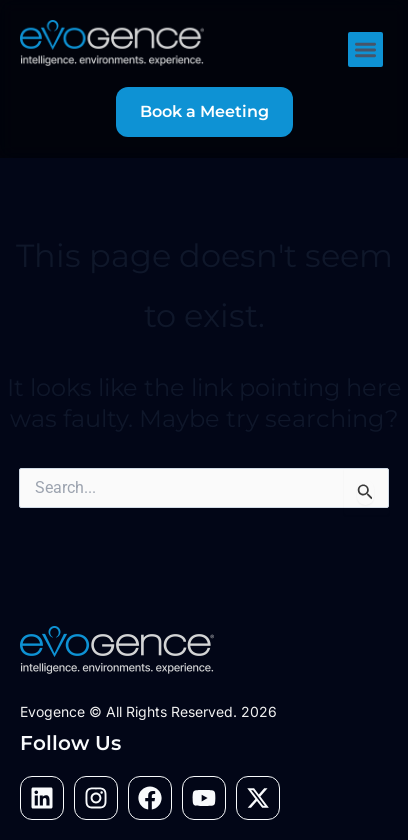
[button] (365, 49)
